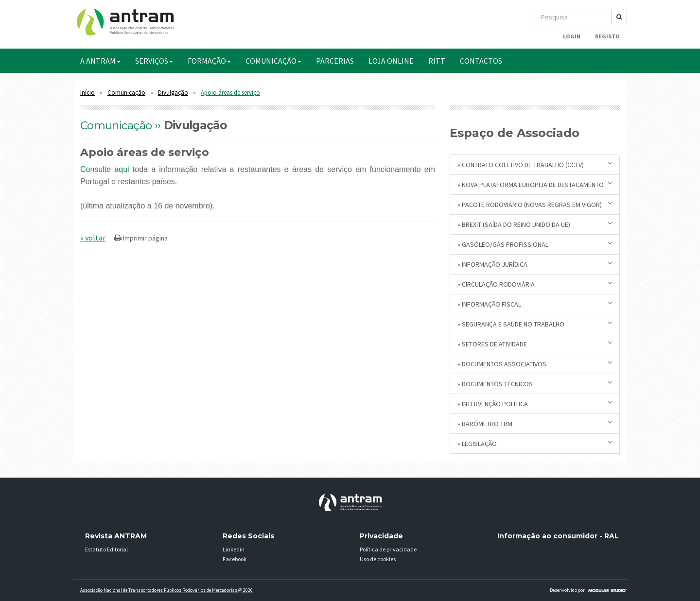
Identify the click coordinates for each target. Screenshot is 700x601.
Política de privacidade (388, 549)
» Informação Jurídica (535, 264)
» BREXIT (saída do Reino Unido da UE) (535, 224)
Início (87, 93)
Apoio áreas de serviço (230, 93)
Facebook (235, 559)
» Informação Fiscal (535, 304)
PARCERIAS (335, 61)
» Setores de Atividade (535, 344)
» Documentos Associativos (535, 364)
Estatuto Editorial (106, 549)
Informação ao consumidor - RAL (558, 536)
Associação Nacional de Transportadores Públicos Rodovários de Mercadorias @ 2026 (166, 590)
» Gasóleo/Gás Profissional (535, 244)
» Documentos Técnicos (535, 384)
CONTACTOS (481, 61)
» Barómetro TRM (535, 423)
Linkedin (234, 549)
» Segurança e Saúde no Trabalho (535, 324)
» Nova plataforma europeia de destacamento (535, 184)
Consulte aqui (105, 169)
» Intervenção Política (535, 404)
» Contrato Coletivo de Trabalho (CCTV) (535, 164)
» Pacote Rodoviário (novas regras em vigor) (535, 204)
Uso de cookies (378, 559)
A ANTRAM (100, 61)
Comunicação (126, 93)
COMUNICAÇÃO (273, 61)
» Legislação (535, 443)
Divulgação (173, 93)
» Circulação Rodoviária (535, 284)
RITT (437, 61)
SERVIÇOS (154, 61)
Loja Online (391, 61)
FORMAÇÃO (209, 61)
